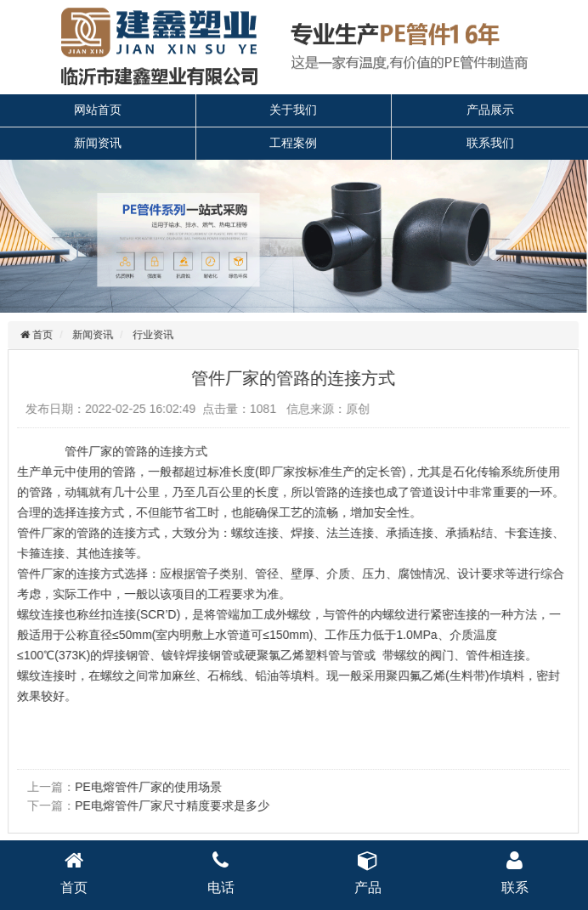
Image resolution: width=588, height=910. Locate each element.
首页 (40, 335)
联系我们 (490, 143)
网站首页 (98, 110)
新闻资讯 (98, 143)
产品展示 (490, 110)
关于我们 (293, 110)
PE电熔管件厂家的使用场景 (147, 787)
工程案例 (293, 143)
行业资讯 (151, 335)
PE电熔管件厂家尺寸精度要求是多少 (170, 805)
